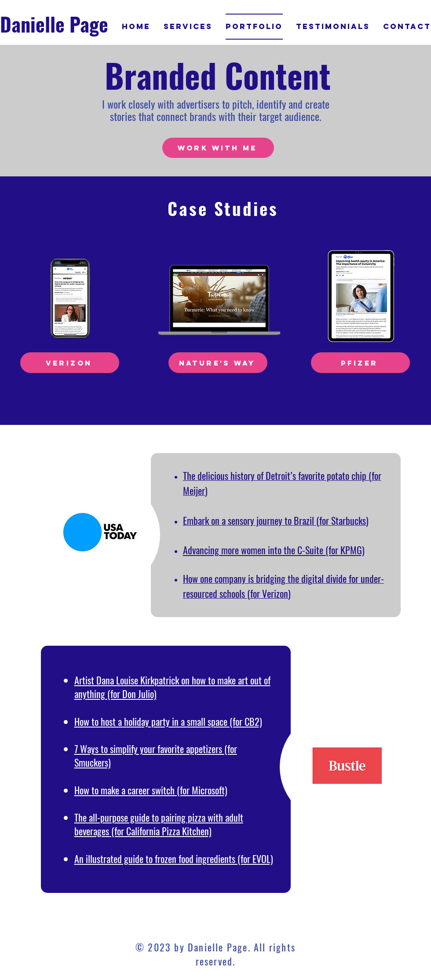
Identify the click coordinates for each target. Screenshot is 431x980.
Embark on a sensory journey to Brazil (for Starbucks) (276, 520)
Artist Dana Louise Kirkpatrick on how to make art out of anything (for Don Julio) (172, 687)
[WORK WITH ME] (218, 148)
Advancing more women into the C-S (246, 550)
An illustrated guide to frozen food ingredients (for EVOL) (174, 859)
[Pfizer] (360, 363)
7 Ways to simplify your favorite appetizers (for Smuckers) (156, 755)
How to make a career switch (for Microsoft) (151, 790)
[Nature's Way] (218, 363)
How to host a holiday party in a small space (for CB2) (168, 721)
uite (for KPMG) (337, 550)
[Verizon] (70, 363)
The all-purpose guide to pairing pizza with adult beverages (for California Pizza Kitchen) (159, 824)
